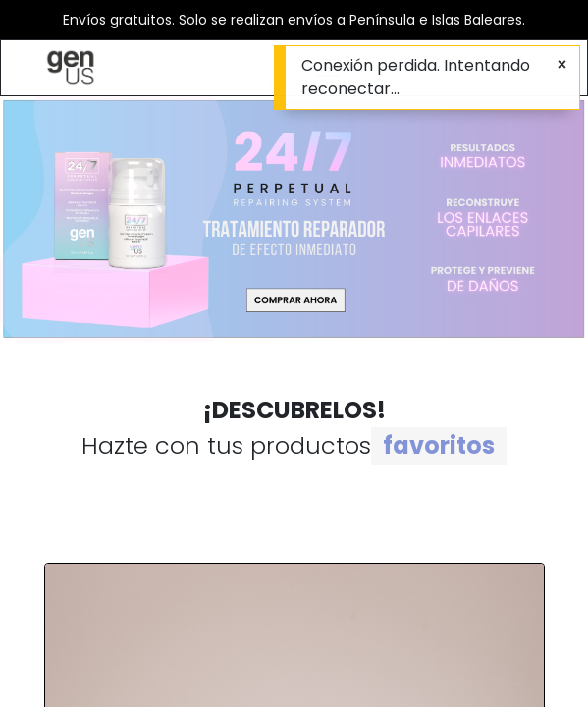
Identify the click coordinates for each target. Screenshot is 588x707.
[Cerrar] (562, 65)
